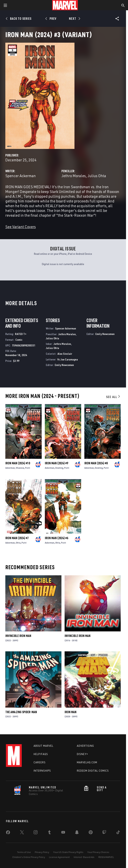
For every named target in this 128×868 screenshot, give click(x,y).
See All (113, 397)
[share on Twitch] (104, 833)
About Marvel (43, 746)
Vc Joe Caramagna (68, 359)
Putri (28, 468)
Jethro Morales (74, 176)
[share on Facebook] (8, 833)
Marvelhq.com (87, 762)
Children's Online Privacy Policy (29, 857)
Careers (40, 762)
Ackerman (10, 468)
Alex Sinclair (65, 354)
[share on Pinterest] (91, 833)
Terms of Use (24, 852)
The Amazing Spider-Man (21, 712)
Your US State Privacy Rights (68, 852)
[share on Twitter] (22, 833)
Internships (42, 771)
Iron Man (71, 712)
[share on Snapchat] (77, 833)
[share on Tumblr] (49, 833)
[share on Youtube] (63, 833)
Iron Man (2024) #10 (18, 463)
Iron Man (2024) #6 (56, 538)
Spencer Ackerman (21, 176)
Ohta (18, 543)
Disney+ (82, 754)
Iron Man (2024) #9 (56, 463)
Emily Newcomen (64, 365)
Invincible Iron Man (18, 636)
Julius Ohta (97, 176)
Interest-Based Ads (84, 857)
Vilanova (20, 468)
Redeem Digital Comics (93, 771)
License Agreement (59, 857)
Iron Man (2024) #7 (17, 538)
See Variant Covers (21, 227)
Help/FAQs (41, 754)
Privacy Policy (42, 852)
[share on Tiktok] (118, 833)
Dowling (59, 468)
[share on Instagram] (36, 833)
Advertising (85, 746)
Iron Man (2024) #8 (96, 463)
